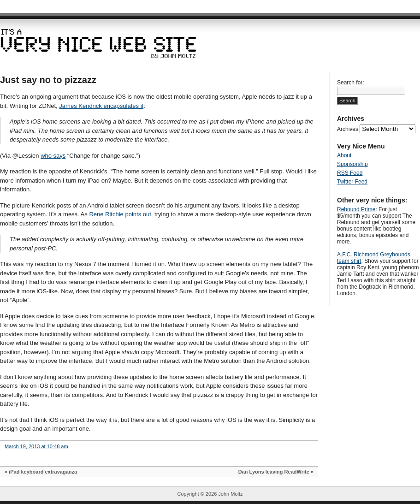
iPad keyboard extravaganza (43, 472)
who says (53, 156)
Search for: (351, 83)
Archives (348, 129)
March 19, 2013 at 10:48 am (36, 446)
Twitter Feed (352, 182)
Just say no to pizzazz (48, 80)
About (344, 155)
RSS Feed (350, 173)
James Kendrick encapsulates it (101, 106)
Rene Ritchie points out (120, 214)
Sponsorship (352, 164)
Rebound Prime (356, 209)
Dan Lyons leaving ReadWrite (274, 472)
